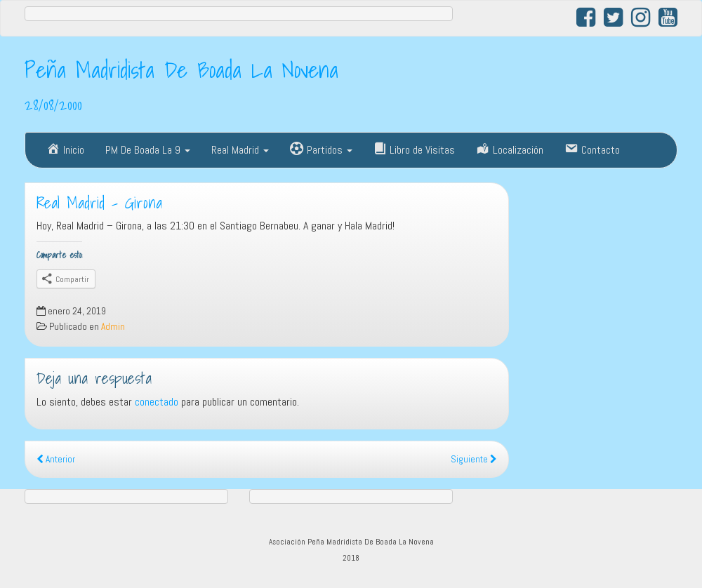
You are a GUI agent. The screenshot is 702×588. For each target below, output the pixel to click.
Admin (113, 327)
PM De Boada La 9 (148, 150)
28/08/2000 (53, 105)
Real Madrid (240, 150)
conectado (157, 402)
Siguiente (474, 459)
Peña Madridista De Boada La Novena (181, 69)
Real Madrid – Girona (99, 203)
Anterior (56, 459)
